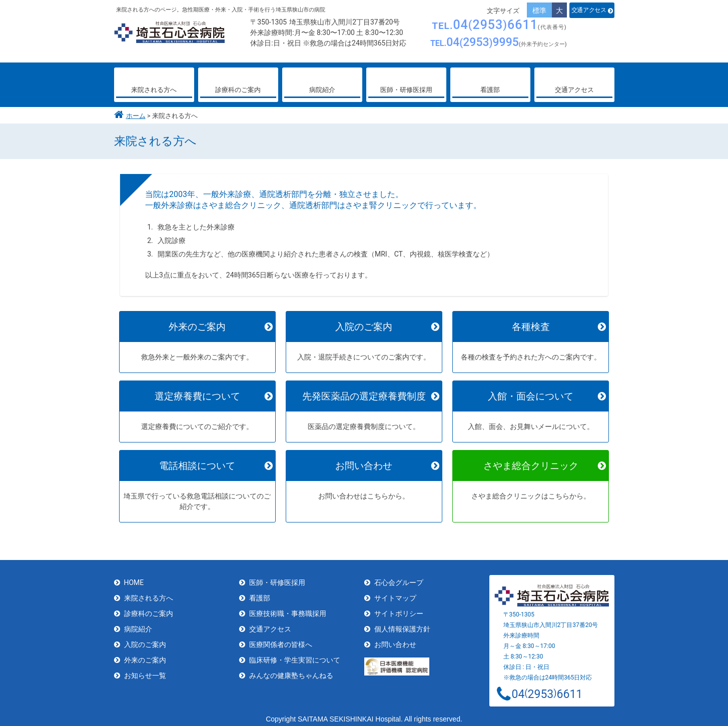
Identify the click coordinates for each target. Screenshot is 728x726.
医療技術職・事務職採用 (288, 609)
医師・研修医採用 (277, 578)
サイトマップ (395, 594)
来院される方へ (149, 594)
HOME (134, 578)
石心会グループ (399, 578)
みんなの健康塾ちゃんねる (291, 671)
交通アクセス (589, 10)
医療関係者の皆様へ (281, 640)
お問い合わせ (395, 640)
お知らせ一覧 (145, 671)
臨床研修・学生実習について (295, 656)
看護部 (260, 594)
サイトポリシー (399, 609)
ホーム (136, 116)
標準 (539, 10)
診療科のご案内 (149, 609)
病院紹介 (138, 625)
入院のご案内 (145, 640)
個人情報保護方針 (402, 625)
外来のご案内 (145, 656)
